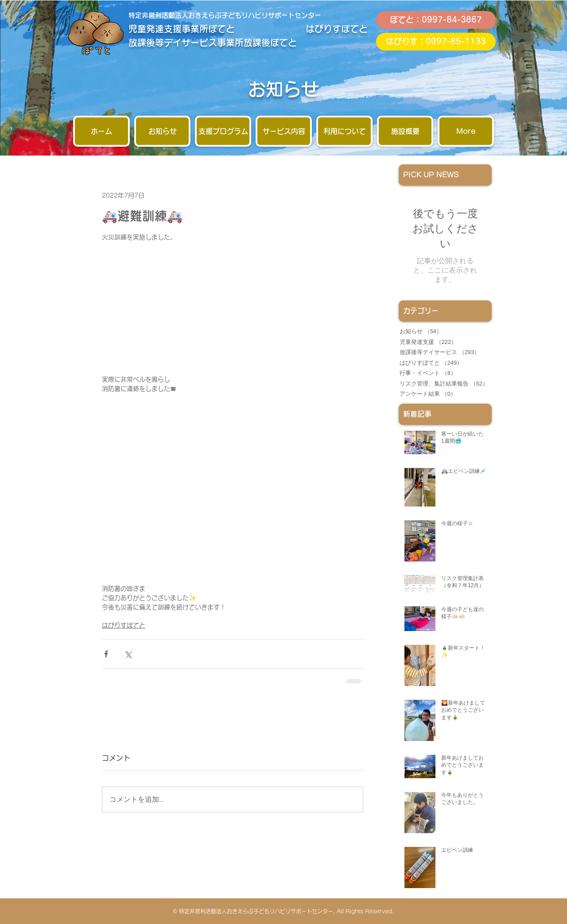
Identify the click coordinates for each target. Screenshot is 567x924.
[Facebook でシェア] (106, 654)
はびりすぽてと (124, 625)
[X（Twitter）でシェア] (128, 654)
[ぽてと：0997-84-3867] (436, 20)
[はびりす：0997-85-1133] (436, 42)
